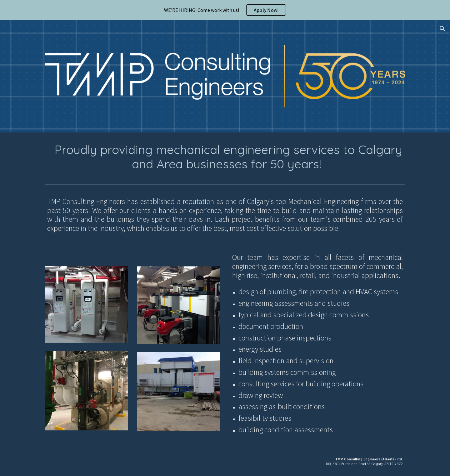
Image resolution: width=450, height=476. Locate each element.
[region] (225, 10)
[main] (225, 157)
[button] (442, 29)
